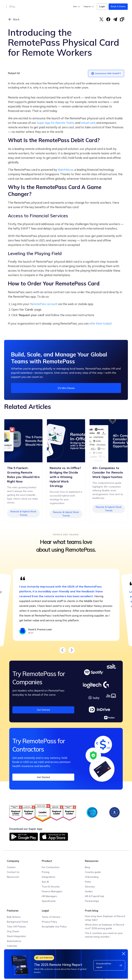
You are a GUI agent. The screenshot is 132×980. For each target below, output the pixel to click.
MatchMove (65, 170)
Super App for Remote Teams (56, 123)
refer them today (100, 323)
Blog (12, 6)
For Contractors (51, 867)
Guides (89, 891)
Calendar (12, 946)
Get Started (43, 710)
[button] (77, 7)
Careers (11, 867)
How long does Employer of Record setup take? (105, 918)
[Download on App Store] (54, 838)
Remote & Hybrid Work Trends (109, 523)
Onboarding (92, 877)
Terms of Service (51, 917)
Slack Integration (16, 936)
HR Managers (49, 896)
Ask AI (45, 882)
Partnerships (92, 901)
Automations (14, 941)
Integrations (49, 877)
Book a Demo (118, 6)
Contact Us (13, 872)
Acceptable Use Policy (54, 927)
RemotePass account (44, 304)
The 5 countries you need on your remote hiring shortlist (104, 935)
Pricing (46, 872)
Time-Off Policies (16, 927)
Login (102, 6)
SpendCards (49, 901)
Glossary (90, 887)
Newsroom (13, 877)
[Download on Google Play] (24, 837)
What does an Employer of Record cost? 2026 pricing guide (104, 926)
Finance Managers (52, 891)
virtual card (88, 123)
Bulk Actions (14, 917)
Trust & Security (51, 887)
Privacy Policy (49, 922)
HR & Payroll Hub (95, 896)
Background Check (17, 922)
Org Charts (13, 931)
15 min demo (66, 388)
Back (16, 19)
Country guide (93, 872)
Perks (88, 882)
